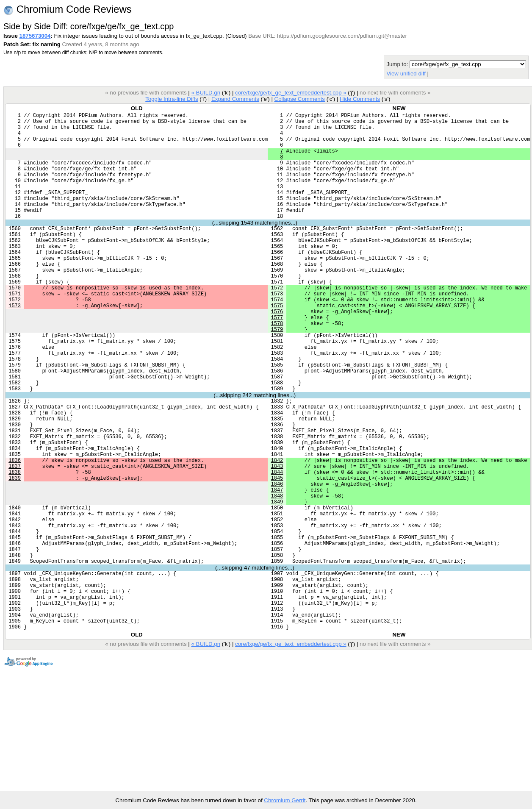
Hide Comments (360, 99)
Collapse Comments (299, 99)
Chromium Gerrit (285, 800)
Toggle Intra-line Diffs (172, 99)
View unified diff (406, 74)
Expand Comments (235, 99)
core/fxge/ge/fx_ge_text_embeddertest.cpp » (291, 93)
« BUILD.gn (206, 93)
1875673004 (35, 36)
